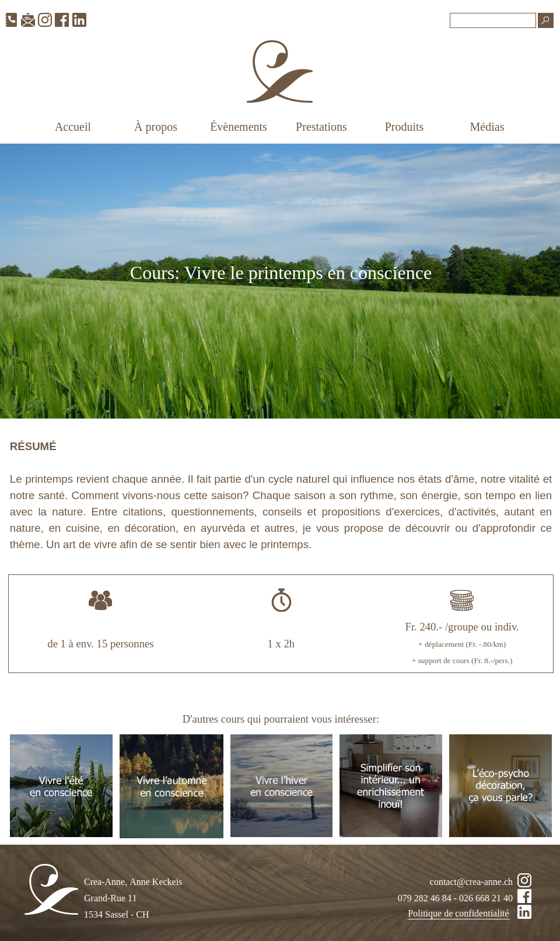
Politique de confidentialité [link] (458, 913)
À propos (156, 127)
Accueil (73, 127)
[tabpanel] (281, 281)
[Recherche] (493, 20)
